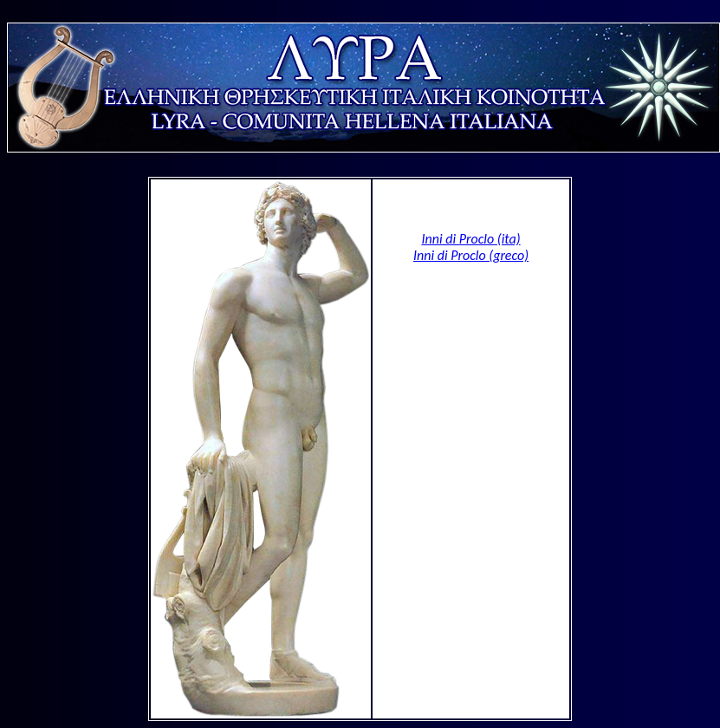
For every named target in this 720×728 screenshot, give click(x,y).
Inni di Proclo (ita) (470, 239)
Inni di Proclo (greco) (471, 255)
